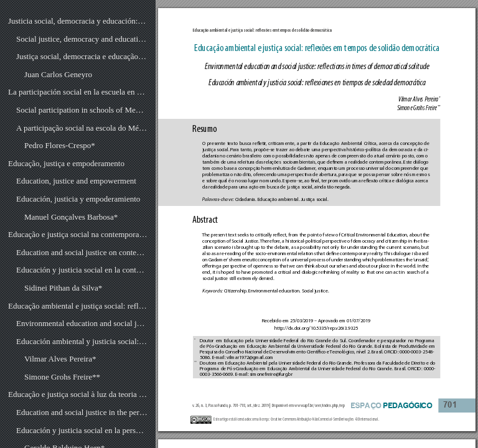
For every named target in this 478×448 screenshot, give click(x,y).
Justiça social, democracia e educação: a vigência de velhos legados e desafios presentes (82, 56)
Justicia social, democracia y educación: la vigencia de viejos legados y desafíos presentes (78, 21)
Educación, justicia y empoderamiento (78, 199)
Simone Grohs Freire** (62, 377)
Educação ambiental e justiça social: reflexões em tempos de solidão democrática (78, 306)
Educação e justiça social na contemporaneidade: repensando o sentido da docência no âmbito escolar (78, 234)
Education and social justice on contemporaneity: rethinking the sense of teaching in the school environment (82, 252)
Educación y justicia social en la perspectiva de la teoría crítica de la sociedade (82, 430)
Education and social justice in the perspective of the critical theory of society (82, 412)
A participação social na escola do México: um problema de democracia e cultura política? (82, 128)
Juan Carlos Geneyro (58, 74)
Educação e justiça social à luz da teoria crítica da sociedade (78, 394)
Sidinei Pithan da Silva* (63, 288)
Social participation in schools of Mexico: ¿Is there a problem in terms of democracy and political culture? (82, 110)
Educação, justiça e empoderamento (66, 163)
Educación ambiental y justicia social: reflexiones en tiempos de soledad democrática (82, 341)
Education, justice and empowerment (76, 181)
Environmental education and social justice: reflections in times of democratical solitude (82, 323)
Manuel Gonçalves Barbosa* (71, 217)
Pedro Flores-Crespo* (60, 145)
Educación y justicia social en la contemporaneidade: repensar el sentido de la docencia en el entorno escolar (82, 270)
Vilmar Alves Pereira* (60, 359)
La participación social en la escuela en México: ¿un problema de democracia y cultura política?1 (78, 92)
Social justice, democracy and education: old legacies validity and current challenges (82, 39)
